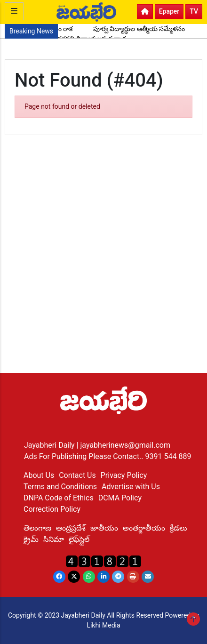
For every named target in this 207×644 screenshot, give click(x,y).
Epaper (169, 11)
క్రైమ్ (31, 539)
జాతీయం (104, 528)
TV (194, 11)
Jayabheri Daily (50, 445)
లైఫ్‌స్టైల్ (79, 539)
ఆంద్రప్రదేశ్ (71, 528)
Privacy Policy (124, 475)
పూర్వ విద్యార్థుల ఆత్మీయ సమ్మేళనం (139, 29)
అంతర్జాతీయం (144, 528)
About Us (39, 475)
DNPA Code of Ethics (59, 498)
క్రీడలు (179, 528)
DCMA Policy (120, 498)
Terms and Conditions (60, 487)
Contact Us (77, 475)
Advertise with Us (131, 487)
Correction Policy (52, 509)
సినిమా (54, 539)
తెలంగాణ (37, 528)
